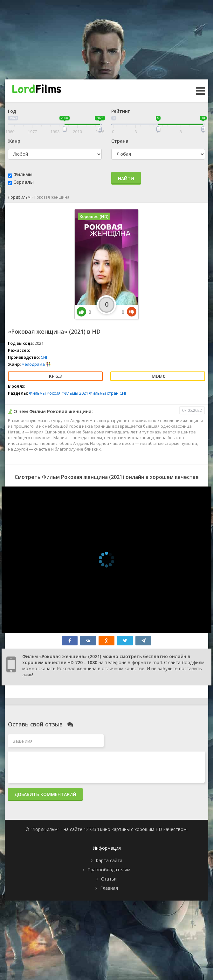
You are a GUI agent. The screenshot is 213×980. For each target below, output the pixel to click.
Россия (54, 393)
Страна (120, 141)
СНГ (44, 357)
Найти (126, 178)
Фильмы (23, 174)
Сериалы (24, 182)
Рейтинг (120, 111)
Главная (109, 888)
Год (12, 111)
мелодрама (33, 364)
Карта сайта (109, 860)
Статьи (109, 879)
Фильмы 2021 (75, 393)
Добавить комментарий (45, 794)
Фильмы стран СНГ (108, 393)
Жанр (14, 141)
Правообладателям (109, 870)
